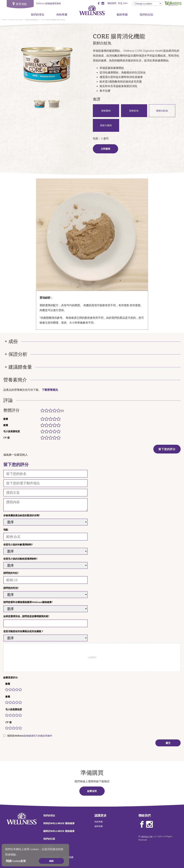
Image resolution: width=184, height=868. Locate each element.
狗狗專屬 (62, 15)
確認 (51, 861)
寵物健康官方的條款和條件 (38, 736)
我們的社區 (146, 15)
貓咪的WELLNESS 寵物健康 (59, 831)
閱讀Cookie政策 (16, 861)
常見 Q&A (123, 3)
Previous (16, 65)
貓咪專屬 (122, 15)
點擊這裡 (92, 791)
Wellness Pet (147, 836)
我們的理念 (38, 15)
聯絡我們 (112, 3)
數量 (8, 684)
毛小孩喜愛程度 (14, 709)
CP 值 (9, 722)
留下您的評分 (167, 449)
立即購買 (105, 149)
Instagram (149, 824)
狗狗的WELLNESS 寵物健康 (59, 823)
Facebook (142, 824)
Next (78, 65)
